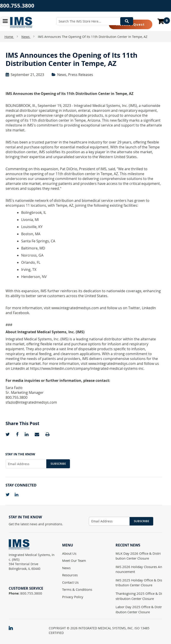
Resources (70, 575)
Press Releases (81, 75)
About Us (69, 553)
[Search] (127, 21)
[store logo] (21, 22)
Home (9, 37)
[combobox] (95, 21)
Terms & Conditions (77, 589)
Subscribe (58, 464)
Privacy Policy (73, 597)
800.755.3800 (17, 6)
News (26, 37)
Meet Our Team (74, 560)
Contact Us (70, 582)
